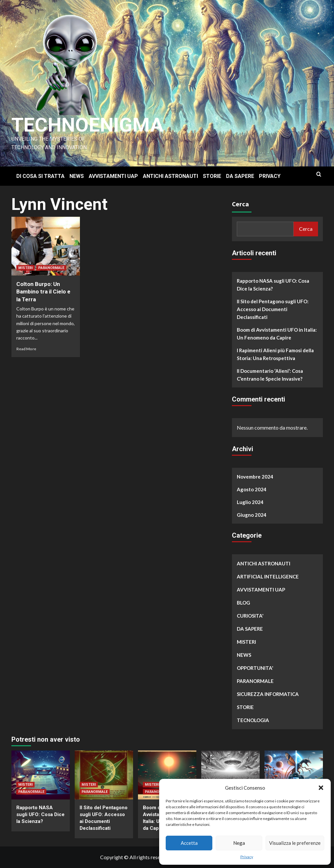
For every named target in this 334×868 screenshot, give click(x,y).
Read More (26, 349)
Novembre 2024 (255, 477)
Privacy (247, 857)
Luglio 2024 (250, 502)
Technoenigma (87, 125)
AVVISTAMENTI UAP (113, 176)
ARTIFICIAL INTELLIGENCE (268, 576)
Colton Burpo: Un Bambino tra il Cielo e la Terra (43, 292)
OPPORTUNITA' (255, 668)
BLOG (243, 603)
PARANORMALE (51, 268)
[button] (321, 788)
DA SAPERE (240, 176)
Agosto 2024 (252, 489)
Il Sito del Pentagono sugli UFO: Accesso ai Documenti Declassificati (273, 309)
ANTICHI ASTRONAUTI (170, 176)
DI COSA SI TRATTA (40, 176)
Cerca (240, 204)
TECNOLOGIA (253, 720)
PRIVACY (270, 176)
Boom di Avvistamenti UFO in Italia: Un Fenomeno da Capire (277, 334)
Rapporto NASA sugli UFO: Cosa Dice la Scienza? (273, 285)
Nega (239, 843)
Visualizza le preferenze (295, 843)
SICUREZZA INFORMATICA (268, 694)
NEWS (77, 176)
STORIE (212, 176)
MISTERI (25, 268)
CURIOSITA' (250, 616)
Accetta (189, 843)
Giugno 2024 (252, 515)
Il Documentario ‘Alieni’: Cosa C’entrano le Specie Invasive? (270, 375)
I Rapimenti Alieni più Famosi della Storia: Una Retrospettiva (275, 354)
